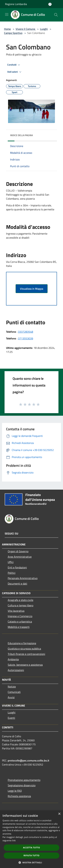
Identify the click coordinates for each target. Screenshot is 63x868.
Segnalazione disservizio (22, 785)
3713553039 (26, 338)
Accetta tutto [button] (31, 848)
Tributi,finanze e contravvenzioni (26, 654)
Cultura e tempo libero (20, 605)
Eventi (11, 718)
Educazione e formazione (22, 643)
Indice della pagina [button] (21, 135)
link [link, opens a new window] (14, 841)
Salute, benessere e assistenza (25, 665)
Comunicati (14, 692)
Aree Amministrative (20, 557)
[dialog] (32, 839)
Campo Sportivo (13, 33)
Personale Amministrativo (23, 578)
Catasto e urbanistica (20, 622)
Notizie (12, 687)
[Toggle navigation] (7, 14)
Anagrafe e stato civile (20, 600)
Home (7, 29)
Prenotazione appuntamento (24, 780)
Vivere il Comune (26, 29)
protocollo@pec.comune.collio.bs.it (28, 760)
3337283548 (26, 332)
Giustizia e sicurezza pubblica (24, 649)
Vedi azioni (15, 72)
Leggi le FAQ (15, 791)
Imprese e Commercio (20, 616)
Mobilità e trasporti (19, 627)
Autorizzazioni (16, 670)
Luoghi (44, 29)
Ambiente (13, 659)
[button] (32, 862)
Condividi (14, 65)
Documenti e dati (17, 584)
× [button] (59, 814)
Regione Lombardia (16, 4)
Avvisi (11, 697)
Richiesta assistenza (19, 796)
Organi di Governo (18, 551)
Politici (12, 573)
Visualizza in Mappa (32, 289)
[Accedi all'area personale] (50, 4)
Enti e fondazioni (17, 567)
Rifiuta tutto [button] (32, 855)
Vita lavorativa (16, 611)
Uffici (11, 562)
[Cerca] (56, 15)
